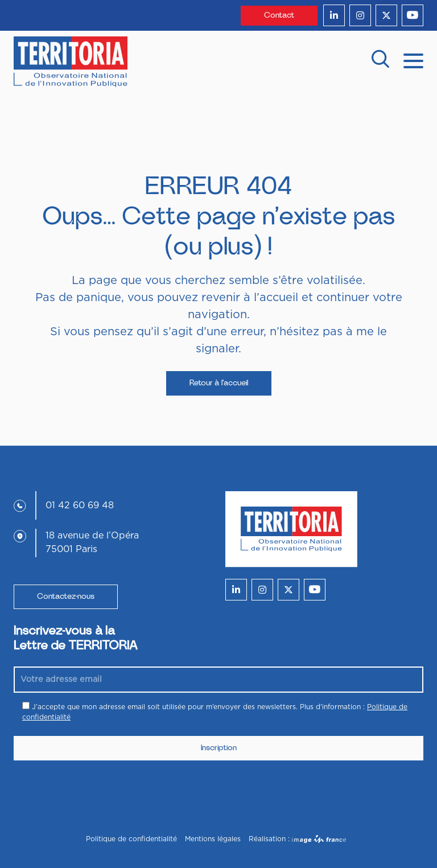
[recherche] (380, 62)
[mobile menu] (413, 60)
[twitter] (386, 15)
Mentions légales (213, 839)
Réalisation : (297, 839)
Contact (279, 15)
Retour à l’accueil (219, 383)
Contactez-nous (66, 597)
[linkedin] (334, 15)
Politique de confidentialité (131, 839)
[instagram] (360, 15)
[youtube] (413, 15)
